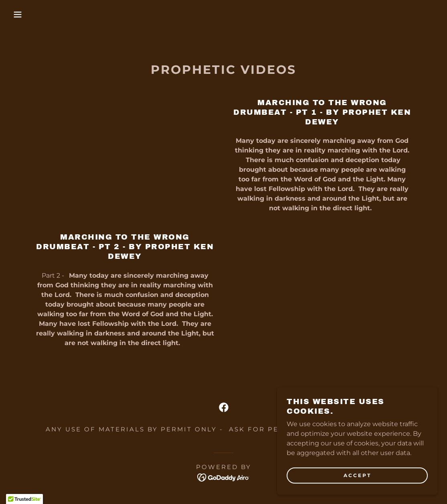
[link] (224, 407)
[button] (22, 14)
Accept (357, 475)
